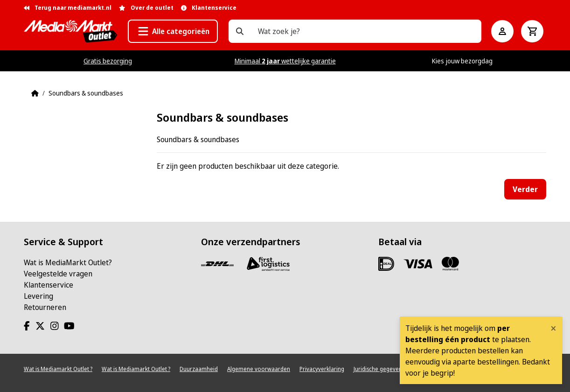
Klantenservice (49, 285)
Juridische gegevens (379, 369)
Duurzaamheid (199, 369)
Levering (38, 296)
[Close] (553, 328)
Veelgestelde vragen (58, 274)
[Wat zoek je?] (240, 31)
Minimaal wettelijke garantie (285, 61)
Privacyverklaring (322, 369)
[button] (173, 31)
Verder (525, 189)
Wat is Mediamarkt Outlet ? (58, 369)
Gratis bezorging (108, 61)
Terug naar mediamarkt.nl (68, 8)
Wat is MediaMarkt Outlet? (68, 262)
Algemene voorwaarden (259, 369)
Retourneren (45, 307)
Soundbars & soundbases (86, 93)
